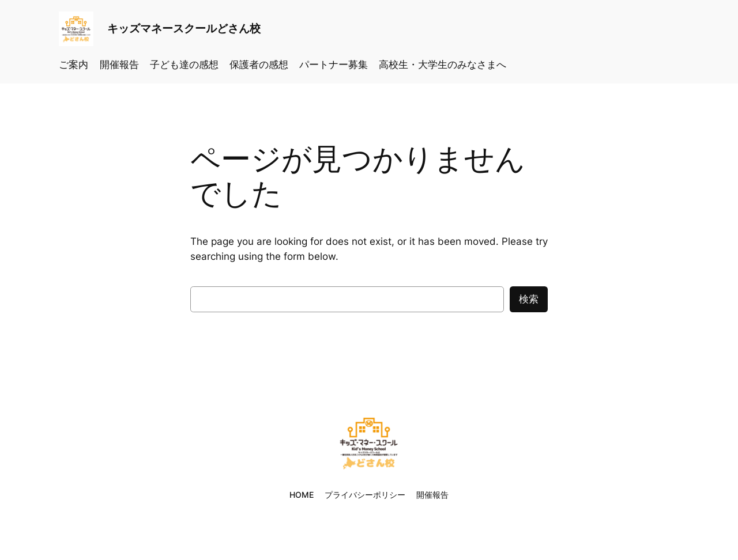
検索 (529, 299)
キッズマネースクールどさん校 (184, 28)
